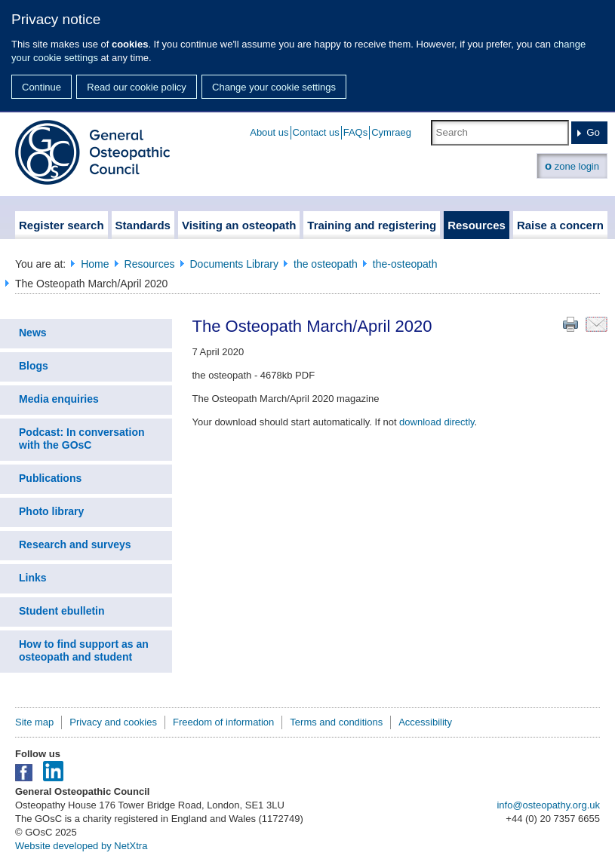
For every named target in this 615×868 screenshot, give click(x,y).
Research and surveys (75, 544)
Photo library (51, 511)
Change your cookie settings (274, 87)
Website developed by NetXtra (81, 846)
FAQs (356, 132)
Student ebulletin (62, 611)
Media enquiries (59, 399)
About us (269, 132)
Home (95, 264)
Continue (42, 87)
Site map (34, 722)
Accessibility (425, 722)
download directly (437, 422)
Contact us (316, 132)
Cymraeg (391, 132)
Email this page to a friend (597, 324)
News (33, 333)
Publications (50, 478)
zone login (572, 166)
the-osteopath (405, 264)
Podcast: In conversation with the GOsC (81, 439)
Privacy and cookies (113, 722)
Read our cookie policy (137, 87)
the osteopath (326, 264)
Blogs (34, 366)
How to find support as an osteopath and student (84, 650)
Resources (150, 264)
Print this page (570, 324)
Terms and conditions (336, 722)
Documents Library (235, 264)
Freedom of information (223, 722)
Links (33, 578)
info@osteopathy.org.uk (548, 805)
